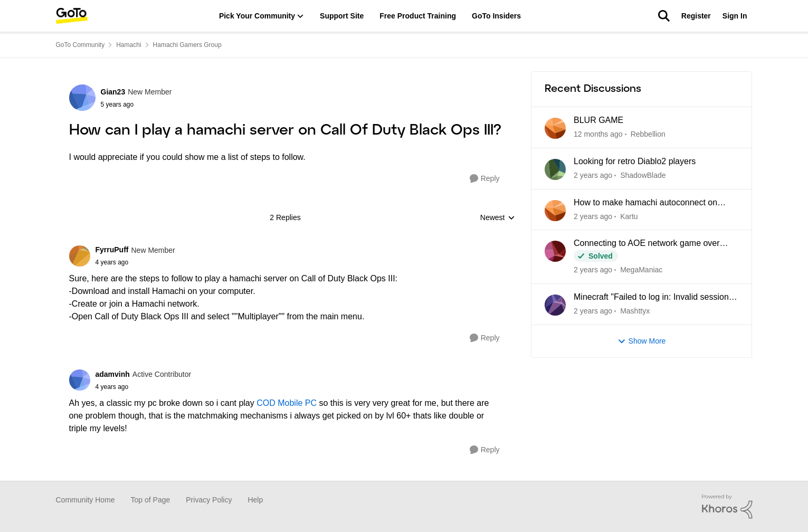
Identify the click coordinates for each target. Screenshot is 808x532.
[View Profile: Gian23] (82, 98)
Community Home (85, 500)
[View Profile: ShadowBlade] (555, 169)
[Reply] (485, 179)
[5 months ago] (598, 134)
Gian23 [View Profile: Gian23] (113, 92)
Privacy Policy (209, 500)
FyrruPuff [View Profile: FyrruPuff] (112, 250)
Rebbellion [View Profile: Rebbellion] (648, 134)
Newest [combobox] (498, 218)
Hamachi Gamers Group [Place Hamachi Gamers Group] (187, 45)
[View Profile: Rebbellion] (555, 128)
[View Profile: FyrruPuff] (80, 256)
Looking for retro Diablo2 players (635, 161)
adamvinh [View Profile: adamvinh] (113, 374)
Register (696, 16)
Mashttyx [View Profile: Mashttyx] (635, 311)
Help (255, 500)
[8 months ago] (593, 175)
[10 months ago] (593, 270)
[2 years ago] (593, 311)
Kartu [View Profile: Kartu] (629, 216)
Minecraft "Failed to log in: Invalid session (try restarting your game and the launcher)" (655, 298)
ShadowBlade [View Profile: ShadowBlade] (643, 175)
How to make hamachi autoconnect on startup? (645, 203)
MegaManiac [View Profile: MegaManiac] (641, 270)
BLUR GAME (598, 120)
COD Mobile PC (287, 403)
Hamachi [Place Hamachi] (129, 45)
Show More (642, 341)
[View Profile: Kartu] (555, 211)
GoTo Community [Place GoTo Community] (80, 45)
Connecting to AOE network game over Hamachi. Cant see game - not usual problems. (647, 244)
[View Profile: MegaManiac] (555, 251)
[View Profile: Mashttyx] (555, 305)
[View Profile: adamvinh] (80, 380)
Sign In (735, 16)
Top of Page (151, 500)
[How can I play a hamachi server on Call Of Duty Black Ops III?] (135, 262)
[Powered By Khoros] (727, 507)
